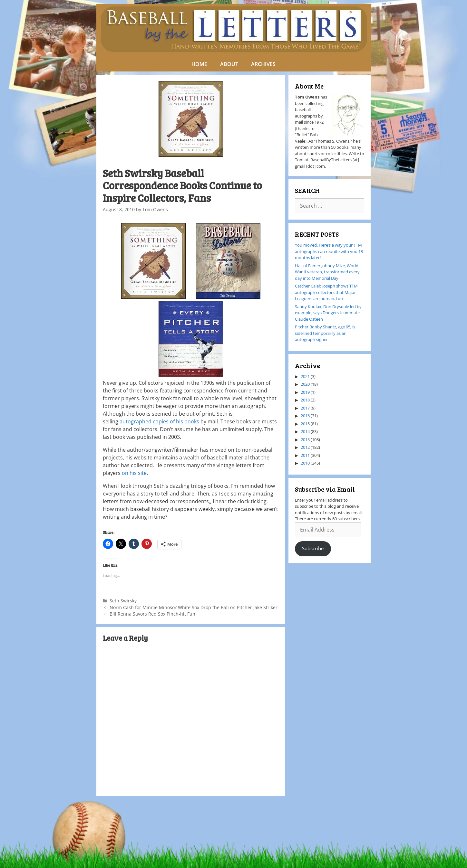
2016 (305, 416)
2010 (305, 463)
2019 (305, 392)
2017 (305, 408)
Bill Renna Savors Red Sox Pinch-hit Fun (152, 614)
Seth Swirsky (123, 601)
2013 (305, 439)
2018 (305, 400)
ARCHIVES (263, 64)
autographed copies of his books (159, 421)
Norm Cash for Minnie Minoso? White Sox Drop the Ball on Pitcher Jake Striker (194, 607)
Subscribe (313, 548)
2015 (305, 424)
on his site (134, 473)
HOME (199, 64)
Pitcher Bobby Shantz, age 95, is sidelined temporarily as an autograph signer (325, 333)
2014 (305, 431)
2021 (305, 376)
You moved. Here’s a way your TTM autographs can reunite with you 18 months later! (329, 251)
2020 (305, 384)
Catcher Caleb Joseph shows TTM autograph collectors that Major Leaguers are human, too (326, 292)
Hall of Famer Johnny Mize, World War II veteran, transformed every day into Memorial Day (327, 272)
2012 (305, 447)
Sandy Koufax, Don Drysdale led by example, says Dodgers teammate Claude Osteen (328, 313)
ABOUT (229, 64)
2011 (305, 455)
